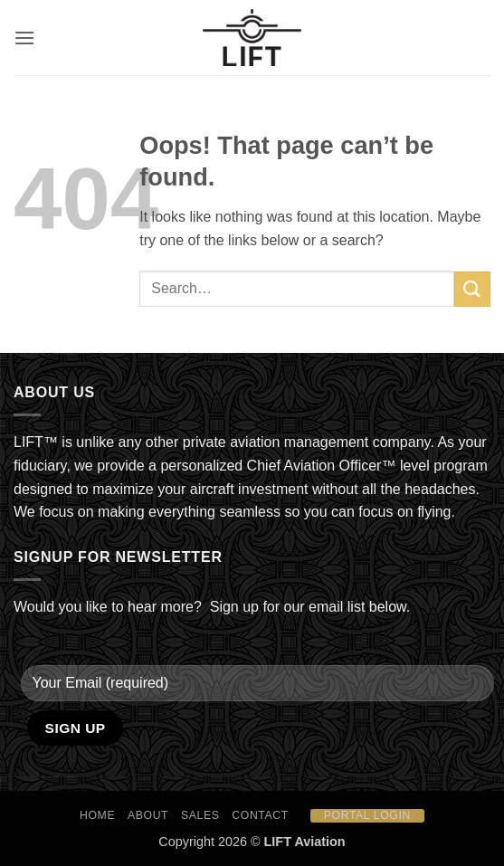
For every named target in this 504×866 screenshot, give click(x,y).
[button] (24, 38)
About (148, 815)
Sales (200, 815)
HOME (97, 815)
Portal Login (367, 815)
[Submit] (472, 289)
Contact (260, 815)
